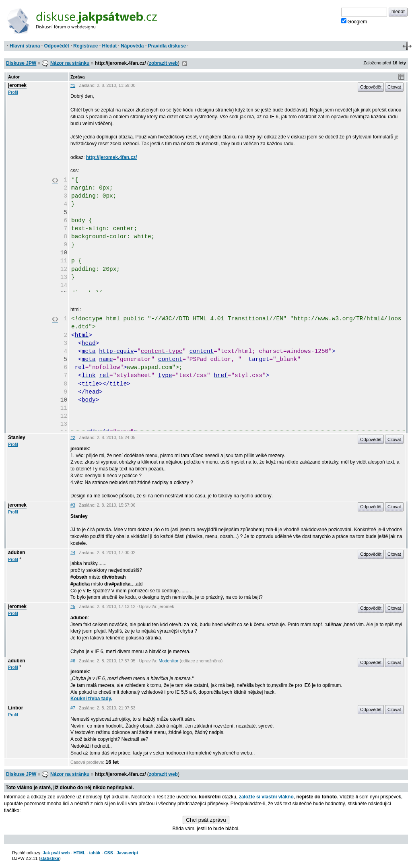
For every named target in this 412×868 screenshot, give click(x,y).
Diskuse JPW (21, 63)
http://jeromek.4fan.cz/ (112, 157)
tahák (95, 853)
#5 (73, 606)
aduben (17, 553)
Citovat (394, 87)
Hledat (109, 46)
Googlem (354, 21)
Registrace (85, 46)
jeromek (17, 85)
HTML (79, 853)
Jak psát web (56, 853)
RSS (185, 64)
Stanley (17, 437)
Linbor (15, 708)
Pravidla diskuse (167, 46)
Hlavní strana (25, 46)
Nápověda (132, 46)
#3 (73, 505)
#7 (73, 708)
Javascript (127, 853)
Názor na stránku (70, 63)
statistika (50, 858)
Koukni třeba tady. (91, 699)
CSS (109, 853)
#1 (73, 85)
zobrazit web (163, 63)
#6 (73, 661)
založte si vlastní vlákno (266, 797)
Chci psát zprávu (206, 820)
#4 (73, 553)
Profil (13, 92)
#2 (73, 437)
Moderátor (168, 661)
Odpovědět (57, 46)
